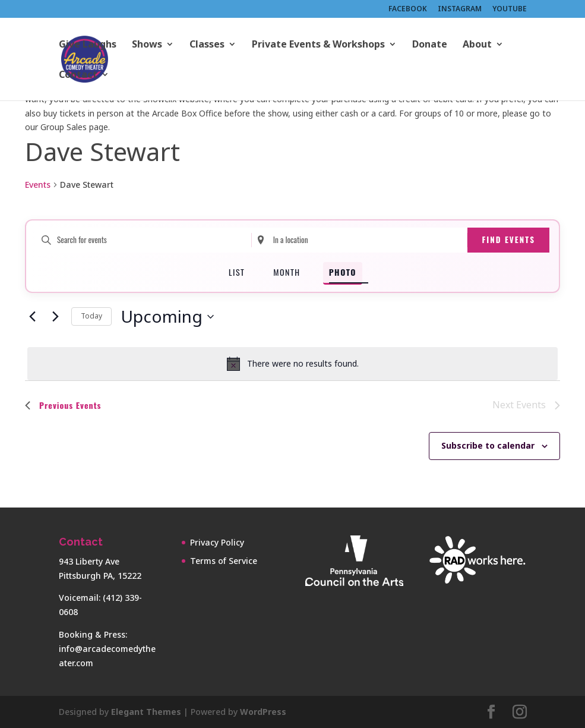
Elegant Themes (146, 712)
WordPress (263, 712)
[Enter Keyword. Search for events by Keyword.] (143, 240)
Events (38, 185)
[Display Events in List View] (237, 273)
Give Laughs (88, 45)
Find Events (508, 239)
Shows (147, 45)
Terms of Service (224, 561)
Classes (207, 45)
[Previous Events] (32, 317)
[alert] (292, 364)
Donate (430, 45)
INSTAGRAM (460, 10)
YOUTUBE (510, 10)
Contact (78, 75)
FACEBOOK (408, 10)
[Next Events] (55, 317)
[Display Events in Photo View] (343, 273)
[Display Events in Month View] (287, 273)
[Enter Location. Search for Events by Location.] (360, 240)
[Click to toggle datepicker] (167, 317)
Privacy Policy (217, 542)
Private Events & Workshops (318, 45)
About (477, 45)
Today (91, 316)
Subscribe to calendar (488, 445)
